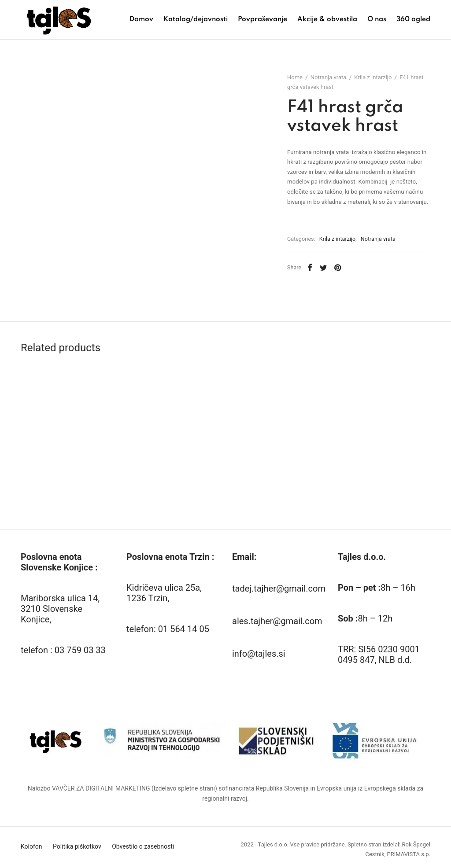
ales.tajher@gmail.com (277, 621)
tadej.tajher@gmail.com (279, 588)
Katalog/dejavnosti (196, 19)
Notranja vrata (329, 77)
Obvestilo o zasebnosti (143, 846)
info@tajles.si (259, 654)
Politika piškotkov (77, 846)
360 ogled (413, 19)
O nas (377, 19)
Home (295, 77)
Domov (141, 19)
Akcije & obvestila (327, 19)
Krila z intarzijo (373, 77)
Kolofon (31, 846)
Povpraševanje (262, 19)
